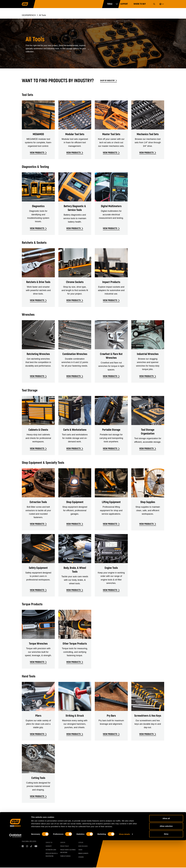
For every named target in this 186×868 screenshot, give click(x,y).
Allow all (166, 846)
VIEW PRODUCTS (37, 153)
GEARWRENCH (29, 15)
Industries (63, 836)
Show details (124, 862)
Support (124, 4)
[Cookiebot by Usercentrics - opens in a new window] (15, 863)
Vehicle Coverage (51, 836)
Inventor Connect (66, 839)
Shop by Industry (107, 81)
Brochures (82, 839)
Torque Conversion (51, 839)
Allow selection (166, 854)
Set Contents (82, 836)
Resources (83, 832)
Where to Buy (140, 4)
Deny (166, 862)
